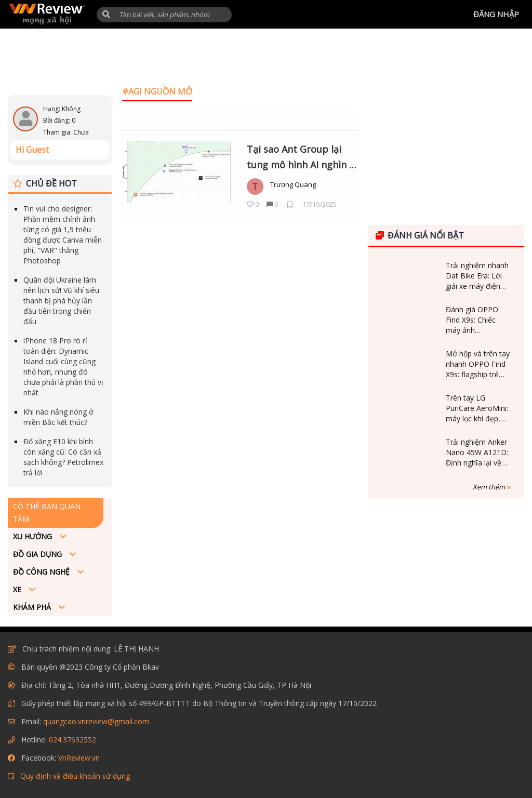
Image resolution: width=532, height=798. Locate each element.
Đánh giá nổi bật (420, 235)
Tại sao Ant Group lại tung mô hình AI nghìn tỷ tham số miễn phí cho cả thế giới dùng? (302, 158)
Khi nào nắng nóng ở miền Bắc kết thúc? (58, 417)
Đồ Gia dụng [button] (38, 554)
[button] (106, 14)
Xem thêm (492, 487)
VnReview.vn (79, 758)
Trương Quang (293, 184)
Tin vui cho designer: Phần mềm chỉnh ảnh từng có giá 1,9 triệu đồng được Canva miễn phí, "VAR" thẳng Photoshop (63, 235)
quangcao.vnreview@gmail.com (96, 721)
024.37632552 (72, 740)
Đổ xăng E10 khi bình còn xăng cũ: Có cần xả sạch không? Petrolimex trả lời (63, 457)
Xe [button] (18, 589)
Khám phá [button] (33, 607)
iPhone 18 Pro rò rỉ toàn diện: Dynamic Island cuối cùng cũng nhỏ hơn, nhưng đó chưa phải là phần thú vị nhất (63, 367)
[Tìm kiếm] (164, 15)
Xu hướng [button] (34, 536)
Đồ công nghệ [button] (42, 572)
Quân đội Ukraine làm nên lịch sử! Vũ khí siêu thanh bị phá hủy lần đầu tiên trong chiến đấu (61, 301)
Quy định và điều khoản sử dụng (75, 776)
